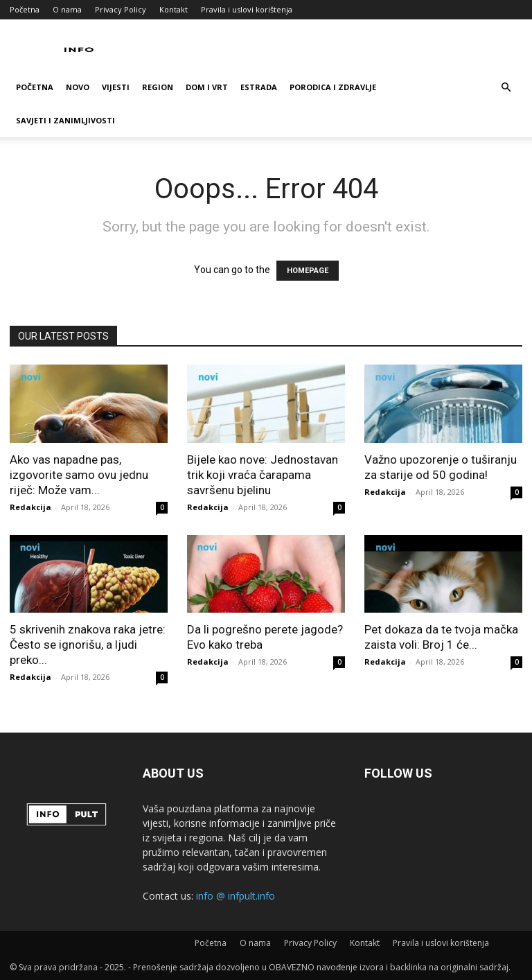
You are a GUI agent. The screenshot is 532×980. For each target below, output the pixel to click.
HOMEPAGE (308, 271)
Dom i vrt (207, 87)
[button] (506, 88)
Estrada (259, 87)
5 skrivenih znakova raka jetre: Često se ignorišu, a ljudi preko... (88, 645)
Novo (78, 87)
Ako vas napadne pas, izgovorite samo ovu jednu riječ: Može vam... (79, 475)
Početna (25, 9)
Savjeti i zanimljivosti (65, 120)
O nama (67, 9)
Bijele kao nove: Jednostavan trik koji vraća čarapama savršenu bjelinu (263, 475)
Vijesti (116, 87)
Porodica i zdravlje (333, 87)
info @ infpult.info (236, 896)
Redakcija (30, 507)
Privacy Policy (121, 9)
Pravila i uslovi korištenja (247, 9)
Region (158, 87)
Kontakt (174, 9)
